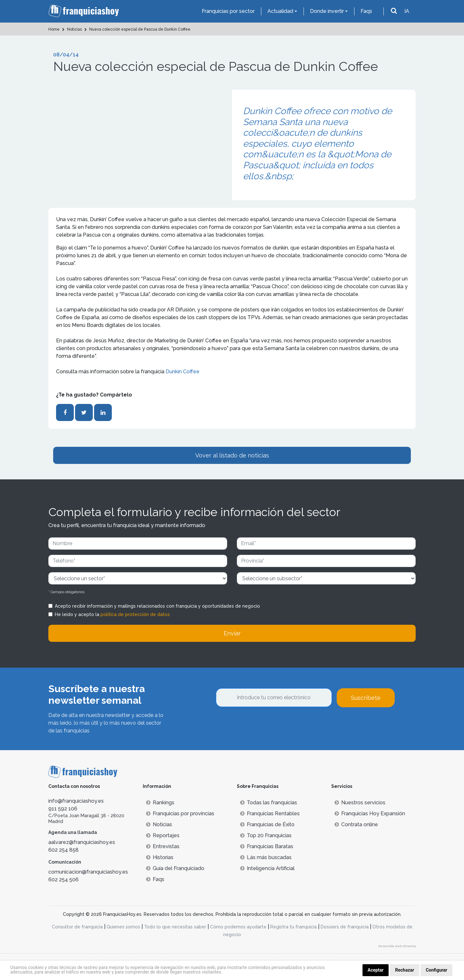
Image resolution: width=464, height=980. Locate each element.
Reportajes (163, 835)
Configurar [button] (436, 970)
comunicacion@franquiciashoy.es (88, 872)
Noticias (159, 824)
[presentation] (265, 725)
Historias (160, 857)
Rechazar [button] (405, 970)
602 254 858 (63, 850)
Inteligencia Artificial (267, 868)
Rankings (160, 803)
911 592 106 (63, 809)
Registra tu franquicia (294, 927)
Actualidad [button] (280, 11)
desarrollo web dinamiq (397, 946)
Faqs (366, 11)
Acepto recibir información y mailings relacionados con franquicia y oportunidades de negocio (157, 606)
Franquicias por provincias (180, 813)
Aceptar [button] (376, 970)
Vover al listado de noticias (232, 455)
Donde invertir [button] (327, 11)
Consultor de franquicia (77, 927)
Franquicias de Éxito (267, 824)
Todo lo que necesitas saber (175, 927)
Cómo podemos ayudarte (238, 927)
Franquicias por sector (228, 11)
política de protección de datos (135, 614)
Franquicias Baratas (267, 846)
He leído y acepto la (112, 614)
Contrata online (356, 824)
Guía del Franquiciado (175, 868)
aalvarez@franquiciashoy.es (82, 842)
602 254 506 (63, 880)
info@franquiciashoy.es (76, 801)
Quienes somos (123, 927)
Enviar (232, 633)
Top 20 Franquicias (266, 835)
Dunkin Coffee (183, 372)
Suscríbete (366, 698)
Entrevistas (163, 846)
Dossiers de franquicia (345, 927)
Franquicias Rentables (270, 813)
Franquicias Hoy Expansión (370, 813)
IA (407, 11)
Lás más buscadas (266, 857)
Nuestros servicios (360, 803)
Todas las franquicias (269, 803)
